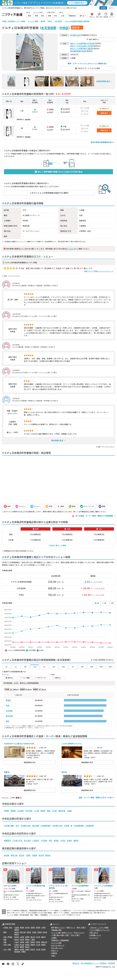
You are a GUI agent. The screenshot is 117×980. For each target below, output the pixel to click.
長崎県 (27, 949)
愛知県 (17, 939)
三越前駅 (90, 49)
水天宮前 (9, 711)
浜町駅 (84, 51)
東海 (5, 939)
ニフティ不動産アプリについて (100, 930)
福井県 (43, 937)
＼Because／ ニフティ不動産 (99, 927)
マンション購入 (56, 933)
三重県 (33, 939)
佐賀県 (22, 949)
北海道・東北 (8, 927)
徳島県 (43, 945)
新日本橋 (29, 811)
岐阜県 (22, 939)
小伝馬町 (21, 811)
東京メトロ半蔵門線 (78, 43)
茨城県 (35, 855)
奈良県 (38, 942)
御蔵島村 (7, 840)
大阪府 (17, 942)
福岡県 (17, 949)
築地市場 (62, 811)
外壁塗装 (54, 953)
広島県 (17, 945)
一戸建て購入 (56, 935)
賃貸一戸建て (81, 927)
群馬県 (48, 855)
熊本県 (33, 949)
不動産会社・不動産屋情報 (60, 940)
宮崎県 (43, 949)
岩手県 (27, 927)
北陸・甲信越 (8, 937)
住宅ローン (55, 950)
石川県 (38, 937)
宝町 (8, 721)
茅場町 (43, 811)
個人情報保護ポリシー (89, 963)
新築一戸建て (65, 935)
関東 (5, 932)
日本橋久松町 (26, 826)
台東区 (69, 840)
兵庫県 (22, 942)
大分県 (38, 949)
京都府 (27, 942)
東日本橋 (9, 716)
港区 (51, 840)
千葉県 (28, 855)
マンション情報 (56, 943)
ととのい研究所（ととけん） (72, 744)
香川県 (17, 947)
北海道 (17, 927)
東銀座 (13, 811)
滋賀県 (33, 942)
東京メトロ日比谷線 (78, 46)
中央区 (64, 28)
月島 (8, 705)
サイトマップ (94, 938)
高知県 (27, 947)
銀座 (49, 811)
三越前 (69, 811)
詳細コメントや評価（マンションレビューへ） (99, 271)
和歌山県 (44, 942)
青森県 (22, 927)
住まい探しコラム (57, 948)
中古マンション (79, 933)
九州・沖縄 (7, 949)
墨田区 (76, 840)
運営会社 (76, 963)
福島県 (17, 930)
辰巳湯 (64, 772)
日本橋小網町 (9, 826)
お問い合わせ (94, 933)
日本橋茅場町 (46, 826)
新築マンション (67, 933)
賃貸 (53, 927)
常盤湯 (7, 772)
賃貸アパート (71, 927)
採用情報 (112, 963)
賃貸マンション (60, 927)
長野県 (27, 937)
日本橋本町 (90, 826)
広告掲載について (95, 935)
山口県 (38, 945)
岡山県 (22, 945)
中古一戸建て (75, 935)
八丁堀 (36, 811)
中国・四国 (7, 945)
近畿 (5, 942)
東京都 (73, 35)
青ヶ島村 (27, 840)
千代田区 (44, 840)
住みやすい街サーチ (58, 945)
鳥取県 (27, 945)
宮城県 (33, 927)
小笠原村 (36, 840)
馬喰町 (7, 811)
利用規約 (103, 963)
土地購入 (54, 938)
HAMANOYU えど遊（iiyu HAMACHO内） (19, 744)
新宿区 (56, 840)
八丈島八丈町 (17, 840)
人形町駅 (90, 46)
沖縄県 (23, 952)
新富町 (8, 700)
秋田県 (38, 927)
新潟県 (17, 937)
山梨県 (22, 937)
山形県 (43, 927)
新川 (17, 826)
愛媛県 (22, 947)
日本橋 (67, 826)
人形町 (54, 811)
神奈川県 (14, 855)
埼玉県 (21, 855)
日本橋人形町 (57, 826)
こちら (70, 249)
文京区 (63, 840)
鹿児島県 (17, 952)
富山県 (33, 937)
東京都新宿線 (75, 51)
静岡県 (27, 939)
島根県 (33, 945)
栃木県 (41, 855)
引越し (53, 956)
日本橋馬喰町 (79, 826)
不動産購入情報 (56, 930)
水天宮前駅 (49, 28)
